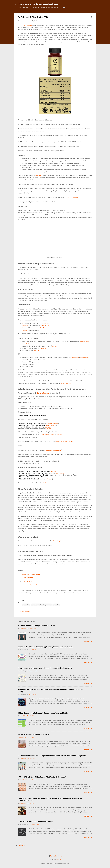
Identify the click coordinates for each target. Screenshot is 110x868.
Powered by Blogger (55, 856)
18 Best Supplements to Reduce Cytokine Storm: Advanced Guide (43, 719)
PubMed (46, 329)
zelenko (56, 611)
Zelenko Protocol (43, 399)
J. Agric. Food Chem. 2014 (47, 440)
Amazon (54, 352)
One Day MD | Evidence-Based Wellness (38, 4)
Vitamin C (24, 334)
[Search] (95, 5)
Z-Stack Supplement (67, 389)
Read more (88, 647)
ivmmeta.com (75, 363)
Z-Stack (39, 181)
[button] (91, 23)
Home (22, 13)
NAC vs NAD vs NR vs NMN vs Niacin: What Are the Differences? (42, 783)
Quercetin (24, 336)
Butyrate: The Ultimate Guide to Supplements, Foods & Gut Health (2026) (46, 653)
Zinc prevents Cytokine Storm (31, 591)
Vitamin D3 (25, 331)
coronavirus (26, 611)
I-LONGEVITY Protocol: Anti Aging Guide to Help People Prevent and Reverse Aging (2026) (52, 761)
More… (49, 13)
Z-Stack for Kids (27, 587)
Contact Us (21, 851)
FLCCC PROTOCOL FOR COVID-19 (32, 580)
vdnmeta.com (45, 331)
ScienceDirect (84, 347)
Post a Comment (25, 617)
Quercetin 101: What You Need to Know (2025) (35, 827)
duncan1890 (59, 860)
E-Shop (40, 13)
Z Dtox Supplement (73, 203)
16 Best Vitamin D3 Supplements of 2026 (33, 740)
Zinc (23, 329)
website (44, 489)
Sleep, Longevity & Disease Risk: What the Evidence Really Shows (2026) (45, 674)
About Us (31, 13)
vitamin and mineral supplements (42, 611)
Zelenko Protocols (26, 31)
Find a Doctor (26, 350)
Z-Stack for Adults (27, 583)
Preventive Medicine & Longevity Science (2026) (36, 631)
